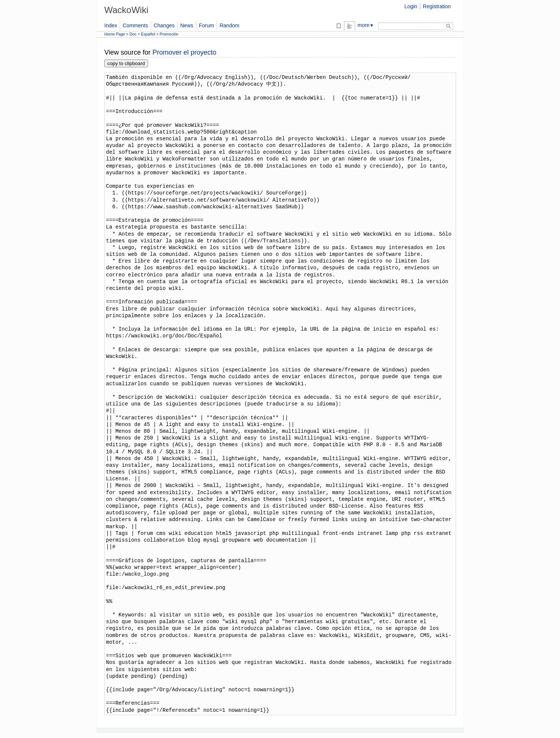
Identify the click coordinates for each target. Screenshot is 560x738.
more (366, 25)
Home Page (115, 34)
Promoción (169, 34)
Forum (206, 25)
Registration (437, 6)
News (187, 25)
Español (148, 34)
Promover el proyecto (184, 52)
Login (411, 6)
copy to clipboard (126, 63)
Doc (133, 34)
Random (229, 25)
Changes (164, 25)
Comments (135, 25)
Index (111, 25)
